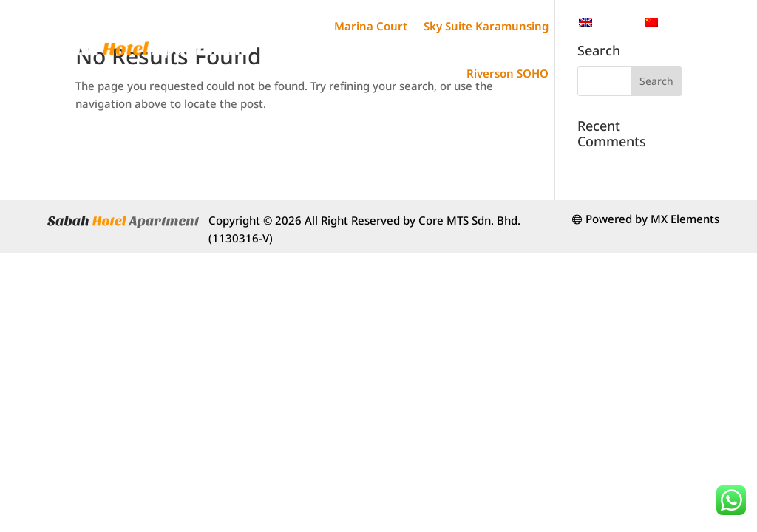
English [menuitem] (613, 21)
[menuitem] (604, 22)
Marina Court (371, 26)
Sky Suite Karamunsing (486, 26)
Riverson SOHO (508, 73)
